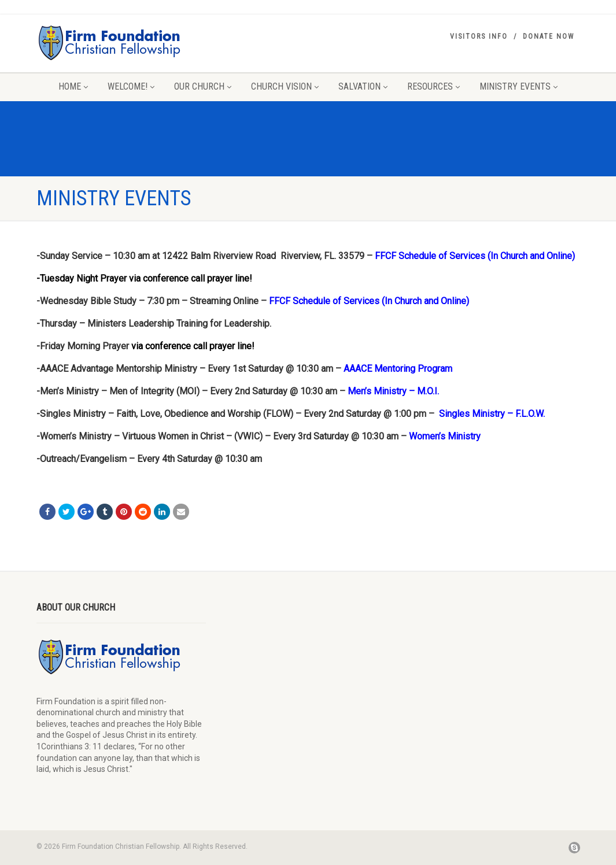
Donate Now (549, 36)
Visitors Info (479, 36)
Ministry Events (519, 86)
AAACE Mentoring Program (398, 369)
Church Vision (285, 86)
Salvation (363, 86)
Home (73, 86)
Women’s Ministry (445, 436)
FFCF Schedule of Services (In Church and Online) (475, 256)
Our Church (203, 86)
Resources (434, 86)
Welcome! (131, 86)
